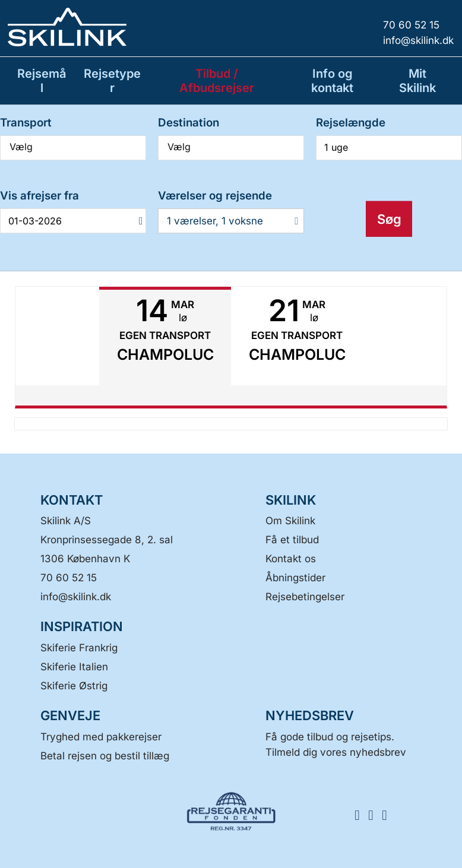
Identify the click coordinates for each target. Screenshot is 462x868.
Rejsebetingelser (305, 597)
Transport (26, 123)
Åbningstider (295, 578)
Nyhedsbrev (310, 715)
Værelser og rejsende (215, 196)
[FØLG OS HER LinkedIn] (389, 814)
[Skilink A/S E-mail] (76, 597)
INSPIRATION (82, 626)
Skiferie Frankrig (79, 648)
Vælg (73, 147)
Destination (189, 123)
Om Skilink (290, 521)
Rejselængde (351, 123)
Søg (389, 218)
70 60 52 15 (69, 578)
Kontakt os (291, 559)
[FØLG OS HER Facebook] (361, 814)
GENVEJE (70, 715)
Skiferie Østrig (74, 686)
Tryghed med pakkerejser (101, 737)
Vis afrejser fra (39, 196)
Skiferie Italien (74, 667)
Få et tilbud (292, 540)
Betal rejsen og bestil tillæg (105, 756)
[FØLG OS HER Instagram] (375, 814)
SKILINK (291, 500)
